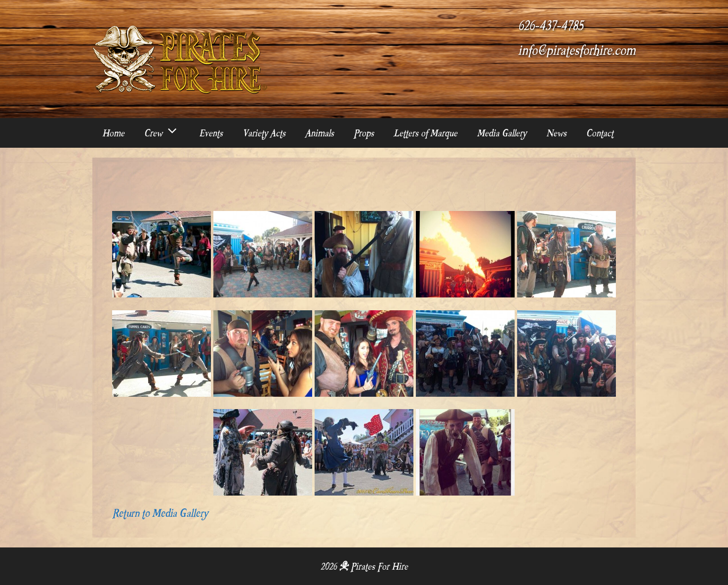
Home (113, 133)
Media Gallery (502, 133)
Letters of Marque (425, 133)
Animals (320, 133)
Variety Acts (264, 133)
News (556, 133)
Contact (600, 133)
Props (364, 133)
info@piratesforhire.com (577, 50)
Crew (167, 133)
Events (211, 133)
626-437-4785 (551, 26)
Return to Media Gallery (160, 513)
